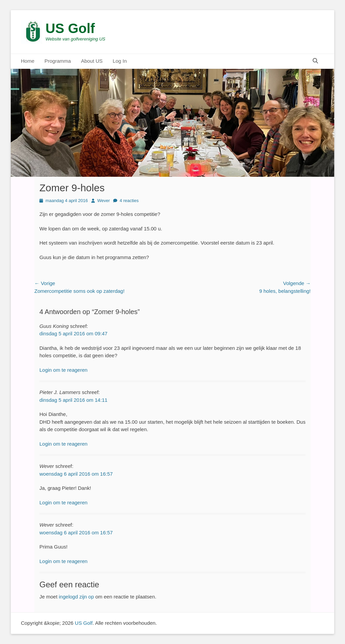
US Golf (70, 28)
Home (28, 61)
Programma (58, 61)
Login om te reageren (64, 370)
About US (92, 61)
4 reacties (129, 201)
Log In (120, 61)
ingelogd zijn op (76, 597)
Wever (104, 201)
